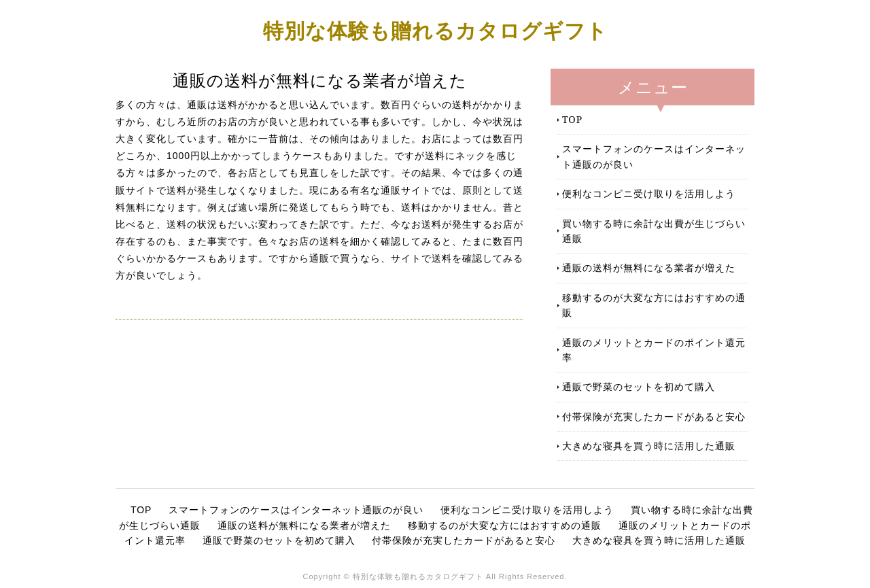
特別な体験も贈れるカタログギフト (435, 30)
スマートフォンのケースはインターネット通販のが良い (654, 156)
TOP (572, 119)
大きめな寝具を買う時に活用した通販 (649, 446)
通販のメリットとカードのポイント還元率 (654, 350)
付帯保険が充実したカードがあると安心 (654, 416)
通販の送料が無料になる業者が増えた (649, 267)
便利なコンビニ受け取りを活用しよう (649, 193)
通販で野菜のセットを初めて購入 (639, 386)
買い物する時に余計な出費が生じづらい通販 (654, 231)
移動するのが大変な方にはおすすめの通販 (654, 305)
